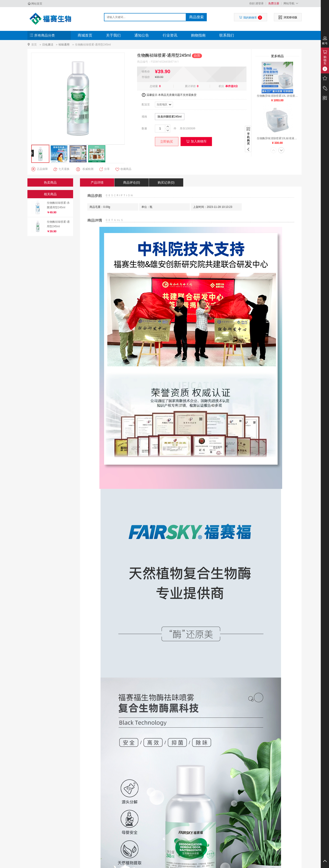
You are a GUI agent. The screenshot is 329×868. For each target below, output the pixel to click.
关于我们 (113, 35)
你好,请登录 (256, 3)
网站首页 (37, 4)
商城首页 (85, 35)
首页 (34, 44)
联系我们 (227, 35)
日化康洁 (48, 45)
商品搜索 (196, 17)
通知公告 (142, 35)
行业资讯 (170, 35)
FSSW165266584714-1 (165, 62)
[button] (273, 151)
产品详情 (97, 182)
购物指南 (198, 35)
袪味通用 (64, 45)
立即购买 (167, 142)
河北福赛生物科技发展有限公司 (52, 19)
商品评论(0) (131, 182)
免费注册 (274, 3)
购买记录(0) (166, 182)
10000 (189, 129)
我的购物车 (251, 18)
